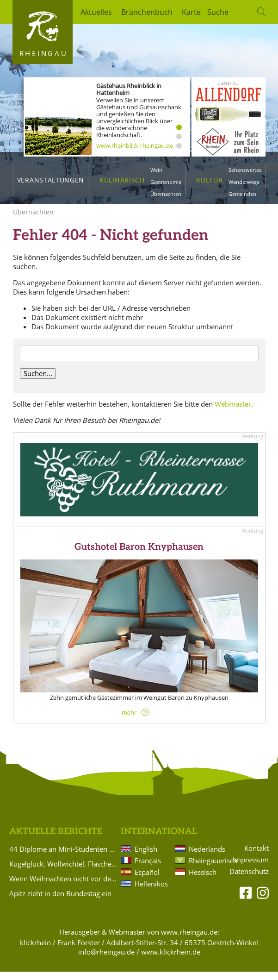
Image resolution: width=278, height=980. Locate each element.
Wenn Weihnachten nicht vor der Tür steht (63, 887)
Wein (156, 170)
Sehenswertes (245, 170)
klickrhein (35, 951)
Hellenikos (151, 892)
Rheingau (44, 53)
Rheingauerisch (205, 869)
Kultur (209, 180)
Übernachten (166, 194)
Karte (191, 12)
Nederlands (205, 857)
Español (147, 880)
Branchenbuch (147, 12)
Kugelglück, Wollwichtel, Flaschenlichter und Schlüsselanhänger (63, 872)
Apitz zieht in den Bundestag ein (60, 902)
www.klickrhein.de (171, 960)
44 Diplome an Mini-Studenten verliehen (63, 857)
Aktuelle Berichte (56, 840)
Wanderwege (244, 182)
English (146, 857)
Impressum (251, 868)
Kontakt (256, 857)
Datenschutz (249, 880)
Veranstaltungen (51, 180)
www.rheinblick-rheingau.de (135, 145)
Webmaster (233, 412)
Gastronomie (166, 182)
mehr (129, 721)
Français (148, 869)
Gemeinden (242, 194)
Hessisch (203, 880)
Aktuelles (96, 12)
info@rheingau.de (106, 960)
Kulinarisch (122, 180)
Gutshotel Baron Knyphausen (139, 555)
